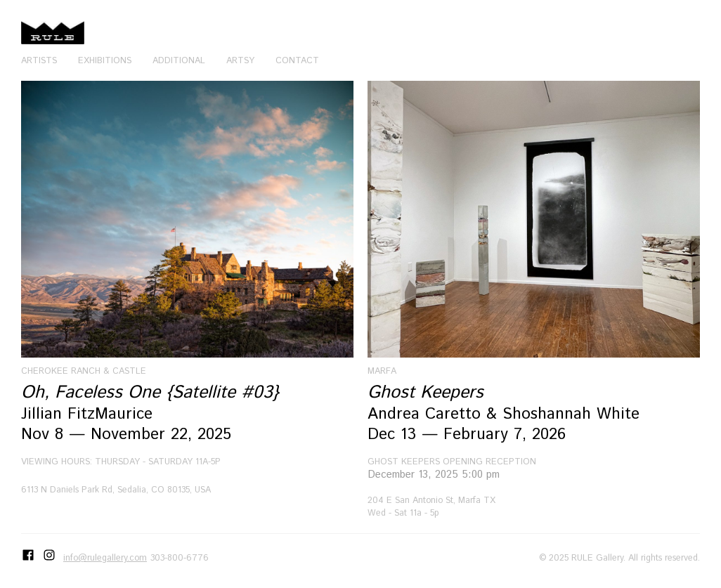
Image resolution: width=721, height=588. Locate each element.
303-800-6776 (180, 558)
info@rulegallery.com (105, 558)
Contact (297, 60)
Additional (179, 60)
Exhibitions (105, 60)
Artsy (240, 60)
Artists (39, 60)
